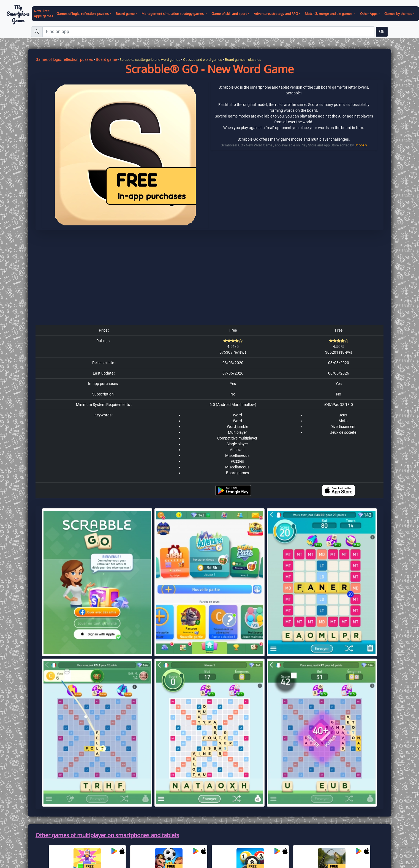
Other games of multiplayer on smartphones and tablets (107, 835)
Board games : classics (243, 60)
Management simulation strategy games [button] (173, 14)
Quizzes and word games (203, 60)
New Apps (38, 13)
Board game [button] (125, 14)
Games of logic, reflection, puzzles (64, 59)
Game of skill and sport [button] (229, 14)
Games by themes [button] (398, 14)
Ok (382, 32)
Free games (48, 13)
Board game (106, 59)
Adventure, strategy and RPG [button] (276, 14)
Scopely (361, 145)
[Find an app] (208, 32)
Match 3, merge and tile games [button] (329, 14)
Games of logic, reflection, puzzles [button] (83, 14)
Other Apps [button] (369, 14)
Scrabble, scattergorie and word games (150, 60)
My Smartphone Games (18, 14)
